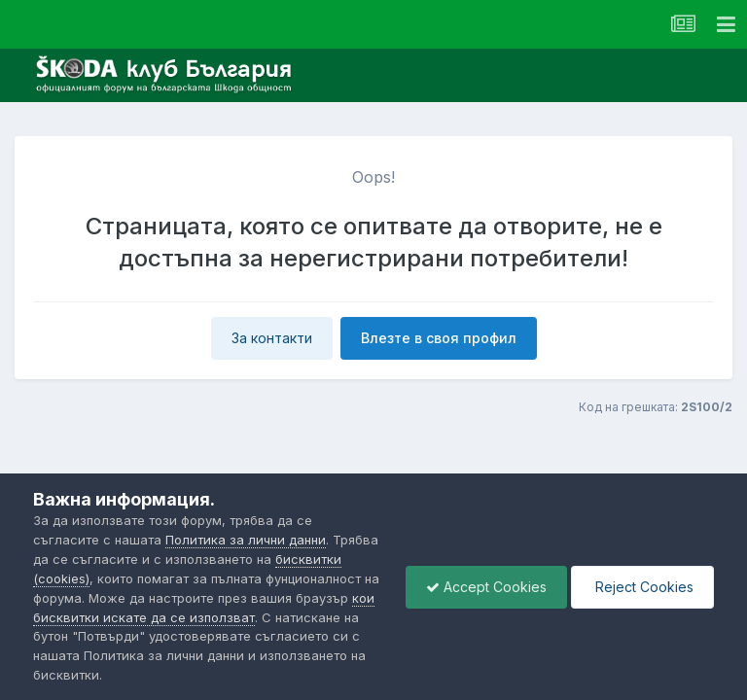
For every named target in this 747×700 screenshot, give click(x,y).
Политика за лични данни (246, 540)
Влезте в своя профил (439, 338)
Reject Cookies (642, 587)
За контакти (272, 338)
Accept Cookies (486, 587)
